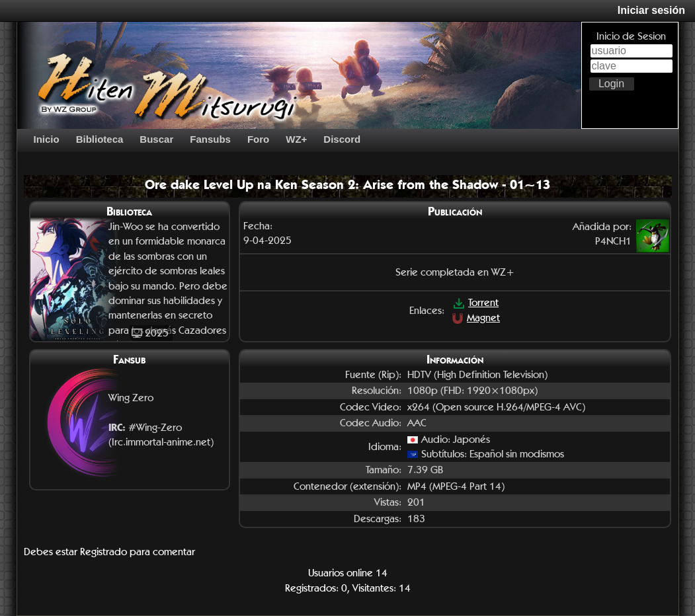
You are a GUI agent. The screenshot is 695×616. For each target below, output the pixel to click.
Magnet (476, 318)
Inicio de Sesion (631, 36)
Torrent (476, 302)
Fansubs (210, 139)
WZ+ (296, 139)
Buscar (156, 139)
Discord (342, 139)
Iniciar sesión (651, 10)
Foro (258, 139)
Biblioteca (100, 139)
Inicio (47, 139)
